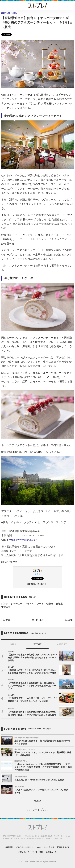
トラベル (29, 604)
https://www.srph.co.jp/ (23, 540)
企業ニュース (51, 852)
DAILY (13, 644)
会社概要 (9, 847)
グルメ (5, 604)
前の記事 (6, 620)
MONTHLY (62, 644)
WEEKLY (37, 644)
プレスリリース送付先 (45, 847)
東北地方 (6, 607)
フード (40, 604)
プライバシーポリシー (24, 847)
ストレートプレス (37, 810)
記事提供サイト (63, 847)
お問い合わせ (24, 852)
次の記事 (69, 620)
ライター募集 (37, 852)
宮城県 (59, 604)
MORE (38, 801)
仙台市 (50, 604)
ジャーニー (17, 604)
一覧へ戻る (37, 620)
